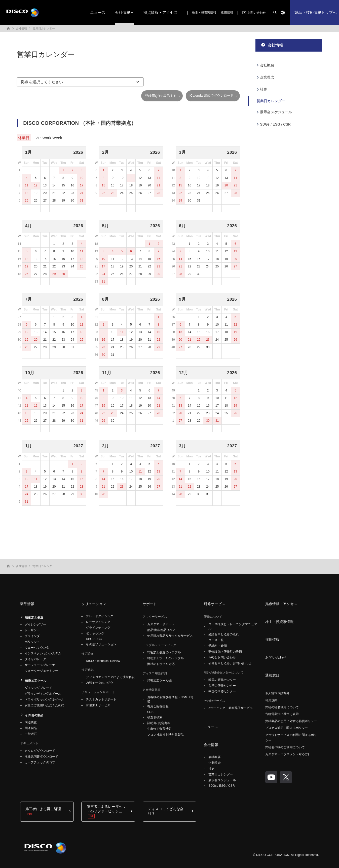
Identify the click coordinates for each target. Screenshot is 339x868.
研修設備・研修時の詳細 (225, 652)
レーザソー (32, 630)
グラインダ (32, 636)
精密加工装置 (34, 617)
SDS (150, 712)
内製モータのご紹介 (100, 683)
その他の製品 (34, 715)
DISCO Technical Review (103, 661)
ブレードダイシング (100, 616)
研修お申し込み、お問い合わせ (230, 663)
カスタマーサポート (161, 624)
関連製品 (31, 728)
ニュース (98, 12)
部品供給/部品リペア (161, 630)
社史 (263, 89)
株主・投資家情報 (204, 13)
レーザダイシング (98, 622)
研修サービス (215, 604)
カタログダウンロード (40, 751)
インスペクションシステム (43, 653)
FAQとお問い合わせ (222, 657)
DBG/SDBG (94, 639)
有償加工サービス (98, 705)
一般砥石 (31, 734)
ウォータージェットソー (41, 671)
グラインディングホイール (43, 694)
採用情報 (227, 13)
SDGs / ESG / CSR (275, 124)
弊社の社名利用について (282, 707)
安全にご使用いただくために (45, 705)
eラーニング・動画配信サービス (231, 708)
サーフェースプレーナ (40, 665)
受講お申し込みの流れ (224, 634)
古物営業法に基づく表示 (282, 714)
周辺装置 (31, 722)
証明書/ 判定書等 (159, 723)
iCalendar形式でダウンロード (212, 95)
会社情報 (122, 12)
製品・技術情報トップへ (315, 12)
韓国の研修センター (222, 680)
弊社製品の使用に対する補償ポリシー (291, 721)
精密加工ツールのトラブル (165, 658)
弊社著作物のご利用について (285, 747)
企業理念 (267, 77)
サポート (150, 604)
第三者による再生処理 (43, 809)
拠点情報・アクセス (161, 12)
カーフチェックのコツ (40, 762)
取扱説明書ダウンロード (41, 757)
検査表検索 (155, 717)
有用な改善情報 (158, 706)
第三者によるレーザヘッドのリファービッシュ (106, 809)
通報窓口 (272, 675)
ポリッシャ (32, 642)
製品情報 (27, 604)
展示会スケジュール (276, 112)
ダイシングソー (35, 624)
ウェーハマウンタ (37, 648)
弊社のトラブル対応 (161, 664)
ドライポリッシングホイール (45, 699)
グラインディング (98, 628)
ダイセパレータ (35, 659)
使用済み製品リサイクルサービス (170, 636)
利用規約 (271, 700)
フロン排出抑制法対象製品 (165, 735)
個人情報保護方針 (277, 693)
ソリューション (94, 604)
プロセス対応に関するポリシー (287, 728)
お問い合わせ (254, 13)
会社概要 (267, 65)
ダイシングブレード (38, 688)
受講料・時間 (218, 646)
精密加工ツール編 (159, 681)
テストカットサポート (101, 699)
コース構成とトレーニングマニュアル (233, 626)
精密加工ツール (36, 681)
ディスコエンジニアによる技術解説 (110, 677)
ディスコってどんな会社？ (166, 811)
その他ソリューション (101, 644)
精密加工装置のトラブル (164, 652)
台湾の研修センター (222, 686)
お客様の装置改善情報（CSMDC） (171, 697)
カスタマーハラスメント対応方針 (288, 754)
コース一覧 (216, 640)
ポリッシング (95, 634)
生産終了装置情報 (159, 729)
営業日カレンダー (44, 28)
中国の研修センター (222, 691)
